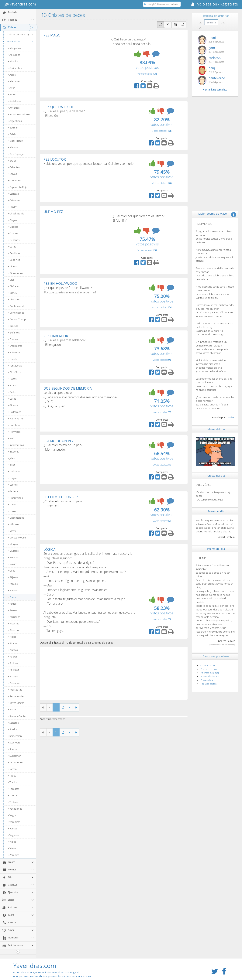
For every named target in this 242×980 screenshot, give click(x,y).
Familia (13, 359)
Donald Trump (17, 319)
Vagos (12, 815)
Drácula (13, 326)
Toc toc (13, 782)
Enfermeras (15, 346)
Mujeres (13, 551)
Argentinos (15, 121)
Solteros (13, 723)
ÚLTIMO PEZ (53, 212)
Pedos (12, 604)
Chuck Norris (16, 213)
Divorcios (14, 299)
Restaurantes (16, 696)
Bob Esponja (16, 154)
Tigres (12, 776)
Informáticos (16, 445)
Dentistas (14, 253)
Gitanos (13, 405)
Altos (12, 88)
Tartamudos (15, 762)
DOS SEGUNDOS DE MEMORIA (68, 388)
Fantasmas (15, 366)
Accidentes (15, 68)
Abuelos (13, 61)
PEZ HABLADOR (56, 336)
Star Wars (14, 743)
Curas (12, 247)
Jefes (11, 458)
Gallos (12, 392)
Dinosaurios (15, 273)
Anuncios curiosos (19, 114)
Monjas (13, 544)
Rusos (12, 709)
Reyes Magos (16, 703)
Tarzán (12, 769)
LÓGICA (49, 549)
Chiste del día (216, 476)
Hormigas (14, 432)
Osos (12, 571)
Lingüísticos (15, 498)
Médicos (13, 524)
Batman (13, 128)
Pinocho (13, 630)
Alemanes (14, 81)
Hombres (14, 425)
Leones (13, 485)
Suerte (12, 749)
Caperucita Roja (17, 187)
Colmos (13, 233)
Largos (12, 478)
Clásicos (13, 227)
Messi (12, 531)
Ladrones (14, 471)
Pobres (13, 657)
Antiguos (14, 108)
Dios (11, 280)
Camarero (14, 180)
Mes (223, 22)
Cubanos (14, 240)
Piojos (12, 637)
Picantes (13, 623)
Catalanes (14, 200)
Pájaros (13, 577)
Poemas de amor (210, 673)
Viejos (12, 848)
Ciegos (12, 220)
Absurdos (14, 55)
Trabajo (13, 802)
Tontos (13, 795)
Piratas (13, 643)
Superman (15, 756)
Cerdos (13, 207)
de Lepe (13, 491)
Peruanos (14, 617)
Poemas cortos (209, 669)
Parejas (13, 584)
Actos (12, 75)
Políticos (13, 670)
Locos (12, 504)
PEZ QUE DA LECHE (59, 107)
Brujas (12, 161)
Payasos (13, 590)
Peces (12, 597)
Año (201, 28)
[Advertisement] (75, 65)
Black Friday (15, 141)
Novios (13, 564)
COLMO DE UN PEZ (59, 441)
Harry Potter (16, 418)
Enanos (13, 339)
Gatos (12, 399)
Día (200, 22)
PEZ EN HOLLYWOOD (60, 283)
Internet (13, 452)
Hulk (11, 438)
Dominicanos (16, 313)
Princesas (14, 683)
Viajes (12, 842)
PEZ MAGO (52, 35)
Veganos (14, 835)
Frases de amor (209, 680)
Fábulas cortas (208, 684)
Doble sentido (17, 306)
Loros (12, 511)
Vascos (13, 828)
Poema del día (216, 549)
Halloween (15, 412)
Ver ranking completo (215, 90)
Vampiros (14, 822)
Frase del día (216, 511)
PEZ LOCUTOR (55, 159)
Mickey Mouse (17, 538)
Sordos (13, 729)
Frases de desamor (211, 676)
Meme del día (216, 429)
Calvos (12, 174)
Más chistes (18, 41)
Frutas (12, 385)
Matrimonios (16, 518)
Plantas (13, 650)
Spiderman (15, 736)
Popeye (13, 676)
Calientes (14, 167)
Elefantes (14, 333)
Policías (13, 663)
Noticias (13, 557)
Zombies (14, 855)
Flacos (12, 379)
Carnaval (14, 194)
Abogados (14, 48)
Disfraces (14, 286)
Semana (211, 22)
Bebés (12, 134)
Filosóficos (15, 372)
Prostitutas (15, 690)
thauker (230, 417)
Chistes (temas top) (20, 34)
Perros (12, 610)
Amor (12, 94)
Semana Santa (17, 716)
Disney (12, 293)
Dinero (12, 266)
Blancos (13, 147)
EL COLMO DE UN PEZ (61, 497)
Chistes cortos (208, 665)
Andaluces (14, 101)
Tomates (14, 789)
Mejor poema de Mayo (213, 214)
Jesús (12, 465)
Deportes (14, 260)
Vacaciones (15, 809)
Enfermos (14, 352)
